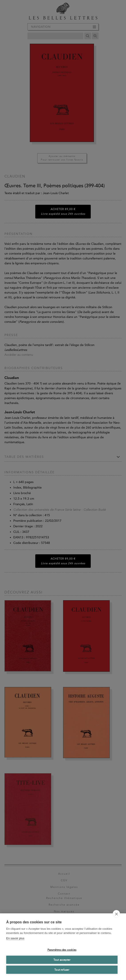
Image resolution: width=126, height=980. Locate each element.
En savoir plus (15, 938)
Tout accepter (62, 960)
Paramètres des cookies (62, 950)
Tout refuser (62, 970)
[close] (116, 914)
